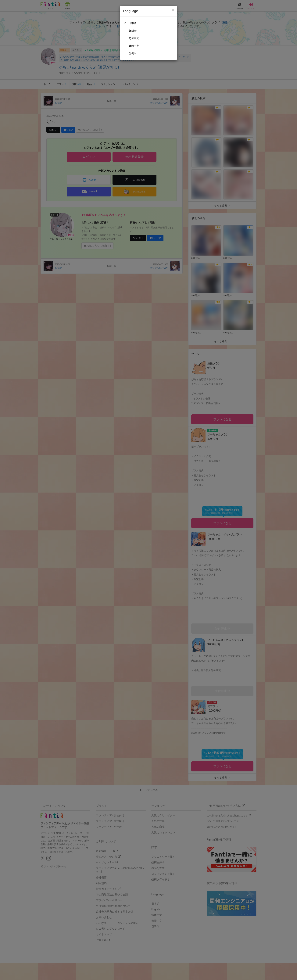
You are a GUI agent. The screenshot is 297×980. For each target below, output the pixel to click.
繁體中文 (134, 46)
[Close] (173, 10)
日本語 (133, 23)
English (133, 31)
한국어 (133, 53)
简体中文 (134, 38)
